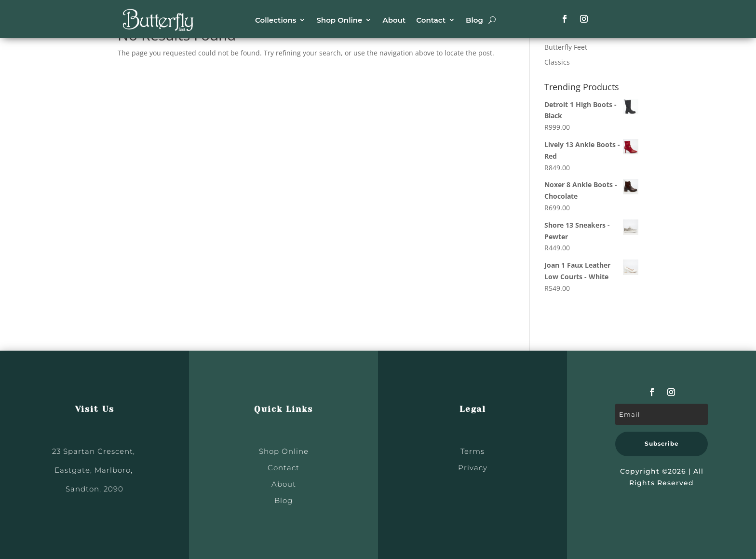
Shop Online (339, 20)
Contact (431, 20)
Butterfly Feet (566, 47)
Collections (276, 20)
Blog (474, 20)
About (394, 20)
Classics (557, 62)
